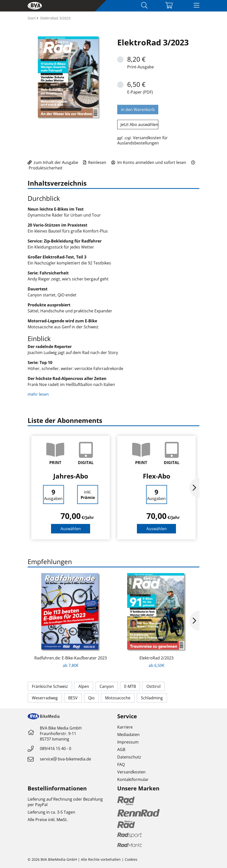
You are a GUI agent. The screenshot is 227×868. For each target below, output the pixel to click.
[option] (71, 488)
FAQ (121, 764)
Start (32, 18)
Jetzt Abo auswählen (139, 124)
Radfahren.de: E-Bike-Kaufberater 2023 (71, 658)
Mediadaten (128, 735)
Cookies (131, 859)
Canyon (107, 686)
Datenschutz (129, 757)
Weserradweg (45, 698)
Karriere (125, 727)
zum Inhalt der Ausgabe (53, 162)
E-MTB (130, 686)
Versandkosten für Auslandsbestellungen (142, 140)
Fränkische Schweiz (50, 686)
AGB (121, 749)
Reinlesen (95, 162)
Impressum (128, 742)
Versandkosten (131, 772)
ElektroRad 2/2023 (156, 658)
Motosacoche (118, 698)
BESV (73, 698)
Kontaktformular (133, 779)
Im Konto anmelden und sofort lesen (149, 162)
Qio (91, 698)
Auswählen (71, 529)
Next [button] (194, 488)
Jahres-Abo (71, 476)
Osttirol (153, 686)
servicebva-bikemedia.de (65, 759)
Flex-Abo (157, 476)
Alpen (84, 686)
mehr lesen (39, 394)
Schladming (152, 698)
